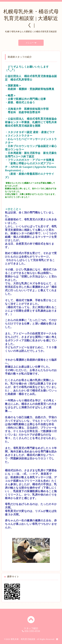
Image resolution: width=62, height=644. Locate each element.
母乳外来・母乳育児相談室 (23, 639)
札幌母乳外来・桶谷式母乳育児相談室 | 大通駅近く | (31, 18)
